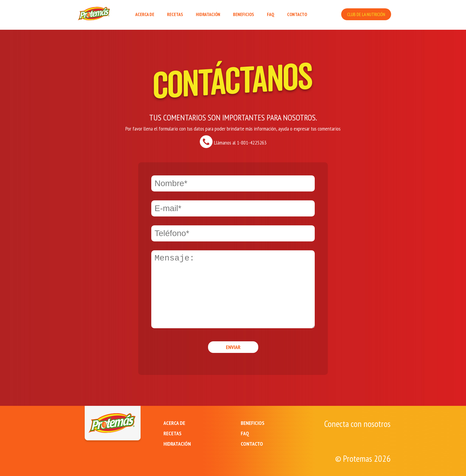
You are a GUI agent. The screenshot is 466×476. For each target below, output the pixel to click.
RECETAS (175, 14)
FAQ (271, 14)
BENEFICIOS (244, 14)
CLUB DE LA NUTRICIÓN (366, 14)
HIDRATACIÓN (208, 14)
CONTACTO (297, 14)
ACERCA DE (145, 14)
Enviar (233, 347)
